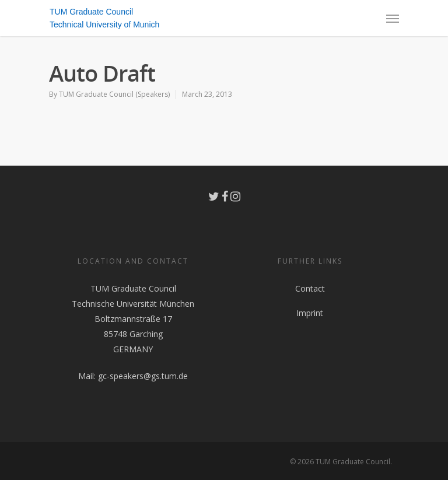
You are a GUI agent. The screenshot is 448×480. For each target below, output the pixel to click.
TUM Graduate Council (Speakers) (114, 94)
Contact (310, 288)
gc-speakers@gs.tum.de (143, 376)
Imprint (310, 313)
